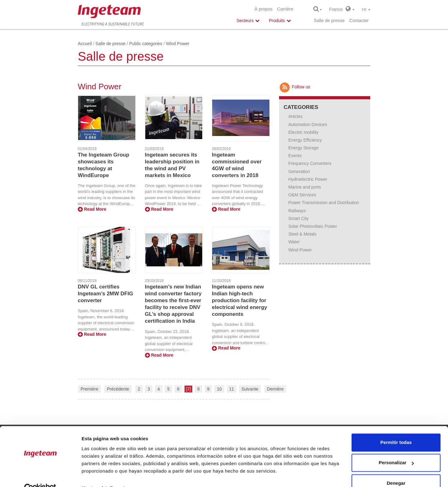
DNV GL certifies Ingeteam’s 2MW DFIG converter (105, 294)
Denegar (396, 470)
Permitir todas (396, 429)
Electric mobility (303, 132)
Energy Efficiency (305, 140)
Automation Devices (308, 124)
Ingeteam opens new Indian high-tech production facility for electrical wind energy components (240, 300)
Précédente (118, 389)
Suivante (250, 389)
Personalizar (396, 449)
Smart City (299, 218)
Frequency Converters (310, 163)
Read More (92, 209)
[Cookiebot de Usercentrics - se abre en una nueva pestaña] (40, 475)
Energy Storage (303, 148)
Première (89, 389)
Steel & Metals (302, 234)
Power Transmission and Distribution (324, 203)
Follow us (295, 87)
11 (232, 389)
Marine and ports (305, 187)
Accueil (85, 44)
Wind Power (300, 250)
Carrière (285, 9)
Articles (296, 116)
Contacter (359, 21)
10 (219, 389)
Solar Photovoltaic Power (313, 226)
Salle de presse (329, 21)
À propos (264, 9)
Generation (299, 171)
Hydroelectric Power (308, 179)
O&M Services (302, 195)
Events (295, 156)
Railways (297, 211)
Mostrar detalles (100, 475)
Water (294, 242)
